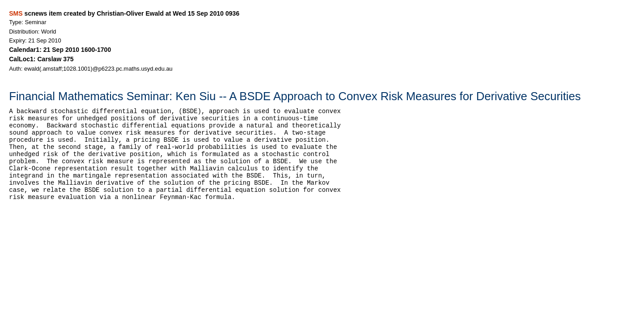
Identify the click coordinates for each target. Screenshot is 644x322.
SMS (16, 13)
